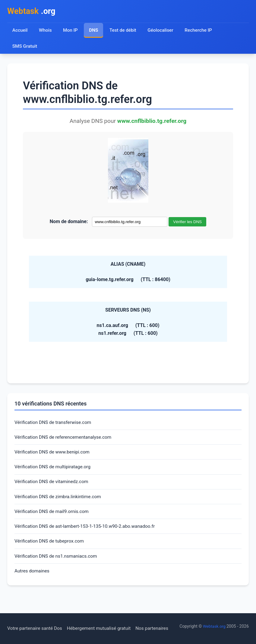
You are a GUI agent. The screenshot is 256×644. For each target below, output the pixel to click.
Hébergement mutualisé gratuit (103, 614)
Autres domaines (33, 576)
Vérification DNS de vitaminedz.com (53, 484)
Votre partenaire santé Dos (36, 614)
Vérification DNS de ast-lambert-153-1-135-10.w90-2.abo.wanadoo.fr (88, 530)
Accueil (20, 31)
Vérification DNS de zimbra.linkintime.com (60, 500)
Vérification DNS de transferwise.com (54, 423)
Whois (46, 31)
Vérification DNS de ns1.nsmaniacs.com (57, 561)
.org (32, 12)
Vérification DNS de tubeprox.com (51, 546)
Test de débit (124, 31)
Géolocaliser (162, 31)
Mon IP (71, 31)
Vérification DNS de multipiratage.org (54, 469)
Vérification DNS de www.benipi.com (54, 454)
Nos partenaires (158, 614)
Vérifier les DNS (187, 223)
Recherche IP (201, 31)
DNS (94, 31)
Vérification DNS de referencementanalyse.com (65, 439)
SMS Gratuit (25, 47)
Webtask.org (43, 626)
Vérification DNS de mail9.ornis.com (53, 515)
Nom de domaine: (69, 222)
